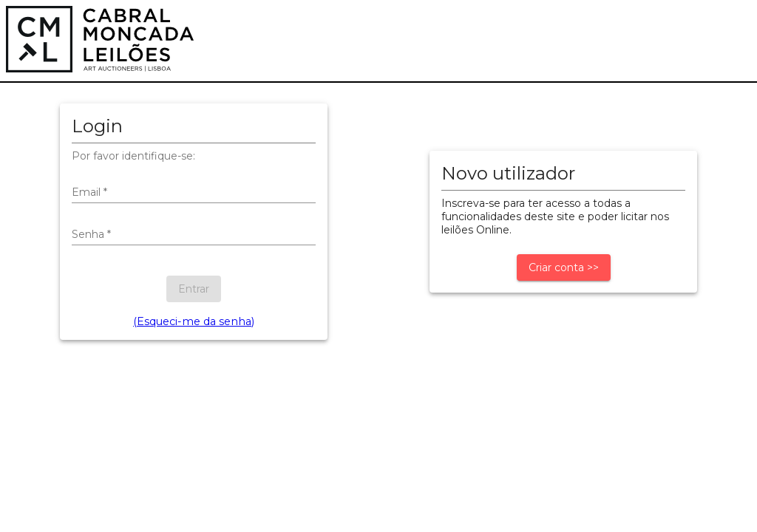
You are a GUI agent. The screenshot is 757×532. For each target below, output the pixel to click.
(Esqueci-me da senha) (194, 321)
